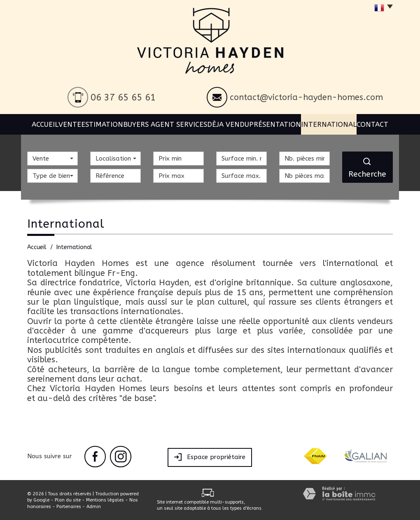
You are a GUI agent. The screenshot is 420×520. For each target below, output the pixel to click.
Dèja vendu (231, 123)
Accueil (43, 123)
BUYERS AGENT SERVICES (170, 123)
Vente (74, 123)
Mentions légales (105, 500)
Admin (94, 507)
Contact (374, 123)
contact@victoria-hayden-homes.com (306, 97)
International (329, 123)
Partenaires (69, 507)
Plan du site (68, 500)
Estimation (110, 123)
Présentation (278, 123)
